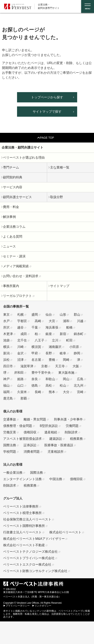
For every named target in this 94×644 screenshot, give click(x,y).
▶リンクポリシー (42, 606)
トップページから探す (47, 97)
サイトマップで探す (47, 112)
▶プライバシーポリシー (16, 606)
